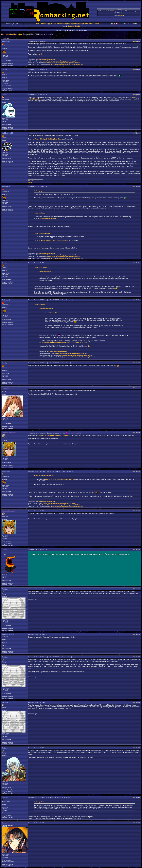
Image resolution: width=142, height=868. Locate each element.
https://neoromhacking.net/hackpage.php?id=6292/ (59, 61)
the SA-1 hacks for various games (65, 554)
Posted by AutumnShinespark (43, 476)
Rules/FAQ (45, 24)
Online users (94, 24)
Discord (121, 15)
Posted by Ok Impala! (41, 267)
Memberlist (62, 24)
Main (37, 24)
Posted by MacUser (40, 802)
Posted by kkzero (39, 213)
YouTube (31, 181)
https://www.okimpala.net (47, 59)
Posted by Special (39, 191)
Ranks (86, 24)
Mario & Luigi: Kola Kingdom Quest (49, 139)
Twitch (30, 182)
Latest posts (72, 24)
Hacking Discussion (14, 34)
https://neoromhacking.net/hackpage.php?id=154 (67, 64)
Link (135, 41)
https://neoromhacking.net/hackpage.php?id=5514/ (64, 63)
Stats (80, 24)
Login (77, 26)
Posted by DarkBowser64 (42, 233)
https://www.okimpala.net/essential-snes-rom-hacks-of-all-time (63, 343)
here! (40, 54)
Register (71, 26)
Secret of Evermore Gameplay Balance (54, 435)
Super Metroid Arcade (48, 218)
